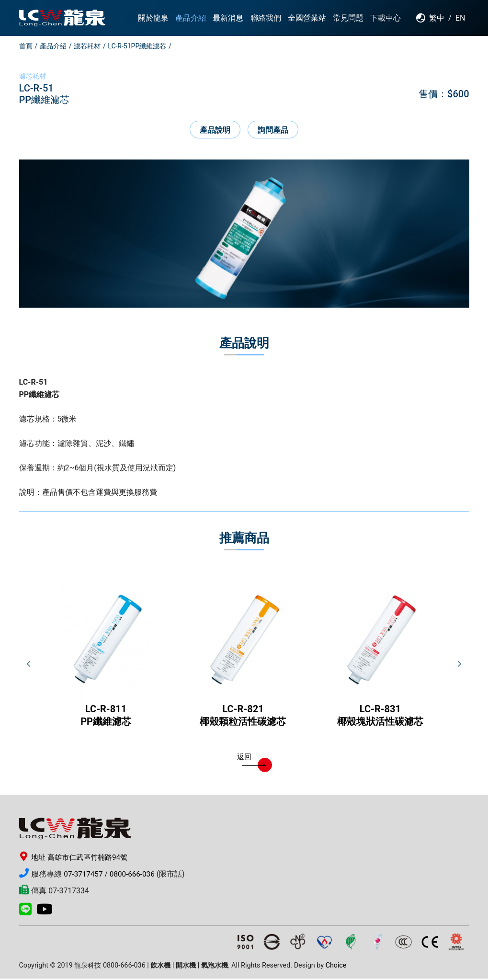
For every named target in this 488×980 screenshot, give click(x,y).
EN (460, 18)
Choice (336, 967)
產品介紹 (53, 46)
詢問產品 (273, 130)
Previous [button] (29, 665)
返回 (251, 760)
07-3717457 (84, 875)
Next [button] (460, 665)
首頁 (26, 46)
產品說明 (215, 130)
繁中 (437, 18)
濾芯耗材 (87, 46)
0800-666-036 (135, 875)
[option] (244, 234)
